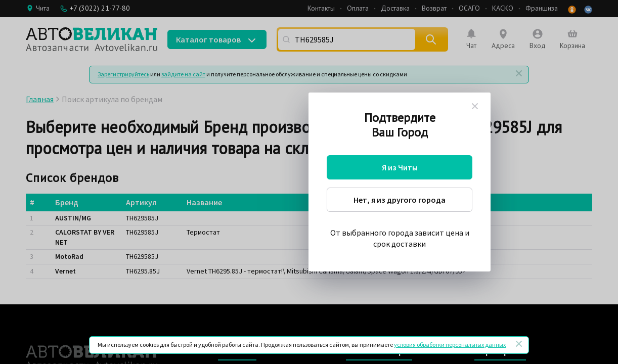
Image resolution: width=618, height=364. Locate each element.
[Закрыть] (519, 344)
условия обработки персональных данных (450, 345)
